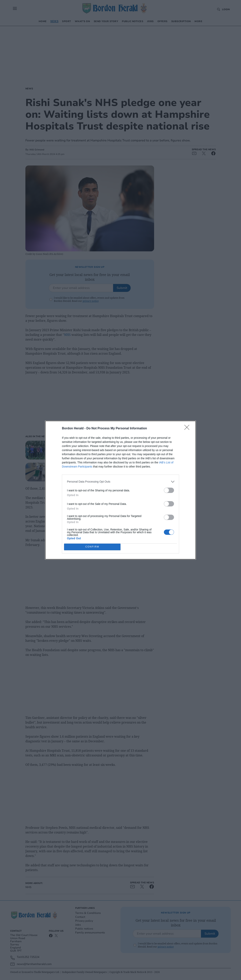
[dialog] (120, 490)
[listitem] (120, 482)
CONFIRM (92, 547)
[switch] (169, 490)
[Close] (188, 429)
